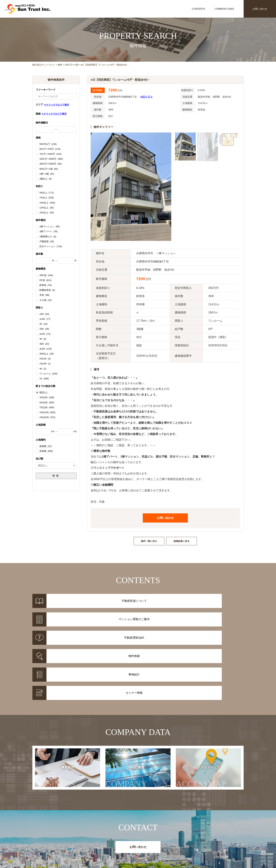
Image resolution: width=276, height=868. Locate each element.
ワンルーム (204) (48, 374)
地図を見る (146, 97)
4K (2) (43, 369)
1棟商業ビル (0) (48, 237)
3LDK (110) (46, 349)
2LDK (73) (45, 334)
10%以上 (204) (47, 203)
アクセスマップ (208, 719)
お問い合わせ (260, 9)
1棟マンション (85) (50, 227)
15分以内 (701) (47, 417)
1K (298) (44, 379)
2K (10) (43, 324)
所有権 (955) (46, 451)
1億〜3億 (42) (47, 174)
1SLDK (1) (45, 364)
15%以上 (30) (47, 213)
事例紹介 (112, 841)
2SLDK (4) (45, 359)
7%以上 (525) (47, 198)
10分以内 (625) (47, 412)
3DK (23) (44, 344)
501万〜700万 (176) (50, 149)
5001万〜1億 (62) (49, 169)
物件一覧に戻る (149, 541)
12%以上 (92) (47, 208)
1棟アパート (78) (48, 232)
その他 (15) (46, 300)
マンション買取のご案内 (151, 841)
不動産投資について (149, 836)
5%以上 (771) (47, 193)
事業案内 (55, 719)
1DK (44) (44, 314)
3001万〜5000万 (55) (51, 164)
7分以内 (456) (47, 407)
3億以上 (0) (46, 179)
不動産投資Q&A (147, 845)
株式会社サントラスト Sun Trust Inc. (61, 828)
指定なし (44, 393)
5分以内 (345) (47, 403)
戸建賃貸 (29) (47, 242)
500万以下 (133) (48, 144)
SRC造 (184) (46, 276)
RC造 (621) (45, 280)
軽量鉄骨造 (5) (47, 290)
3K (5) (43, 339)
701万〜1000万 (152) (51, 154)
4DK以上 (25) (47, 354)
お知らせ (186, 836)
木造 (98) (44, 295)
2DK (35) (44, 329)
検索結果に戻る (182, 541)
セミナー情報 (189, 841)
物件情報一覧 (114, 836)
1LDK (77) (45, 319)
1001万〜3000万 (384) (51, 159)
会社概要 (130, 719)
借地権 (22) (46, 446)
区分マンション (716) (51, 247)
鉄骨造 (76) (46, 285)
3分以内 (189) (47, 397)
